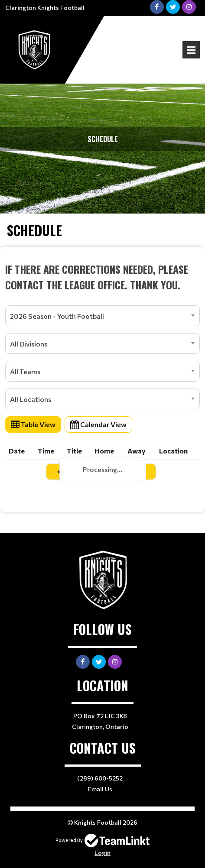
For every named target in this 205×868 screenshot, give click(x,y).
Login (102, 853)
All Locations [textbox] (31, 399)
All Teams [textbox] (25, 371)
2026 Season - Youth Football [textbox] (57, 316)
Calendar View (98, 424)
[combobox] (102, 316)
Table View (33, 424)
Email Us (100, 789)
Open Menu (191, 50)
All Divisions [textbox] (29, 344)
